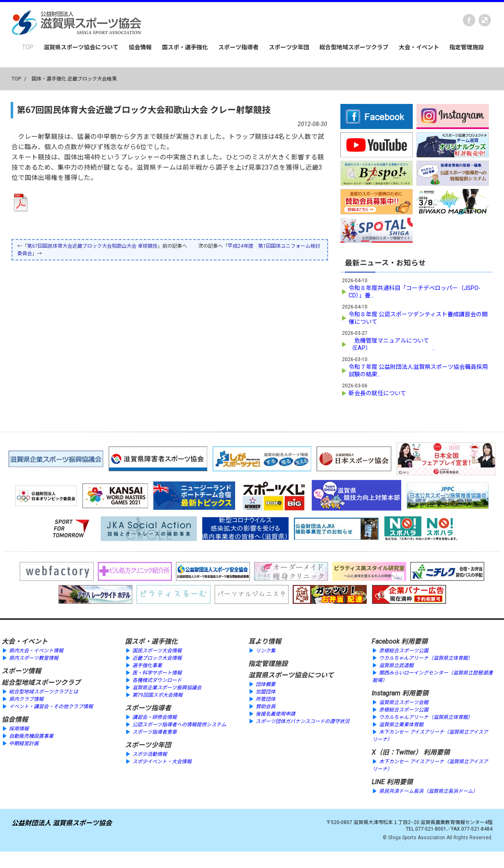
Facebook (469, 20)
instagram (485, 20)
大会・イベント (419, 47)
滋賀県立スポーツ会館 (404, 702)
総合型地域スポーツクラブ (354, 47)
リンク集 (266, 651)
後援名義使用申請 (275, 714)
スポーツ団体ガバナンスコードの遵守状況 (303, 721)
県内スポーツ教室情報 (34, 658)
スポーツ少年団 (289, 47)
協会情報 (140, 47)
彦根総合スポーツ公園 (404, 651)
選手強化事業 (147, 665)
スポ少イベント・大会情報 (162, 762)
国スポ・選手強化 (185, 47)
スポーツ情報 (21, 671)
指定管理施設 (467, 47)
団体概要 (266, 684)
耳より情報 (265, 641)
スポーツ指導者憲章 (155, 732)
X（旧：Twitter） (397, 752)
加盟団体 (266, 692)
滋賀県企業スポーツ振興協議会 (167, 688)
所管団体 (266, 699)
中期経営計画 (24, 744)
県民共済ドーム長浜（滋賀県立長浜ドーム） (428, 791)
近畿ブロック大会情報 (157, 658)
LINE (378, 782)
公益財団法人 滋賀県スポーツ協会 (62, 823)
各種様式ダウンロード (157, 680)
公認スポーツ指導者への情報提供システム (179, 725)
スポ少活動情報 (150, 754)
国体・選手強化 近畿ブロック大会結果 (74, 79)
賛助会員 (266, 707)
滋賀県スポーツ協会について (81, 47)
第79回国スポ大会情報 (157, 695)
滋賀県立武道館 (396, 665)
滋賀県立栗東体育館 (401, 725)
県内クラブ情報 (26, 699)
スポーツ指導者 (238, 47)
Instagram (386, 693)
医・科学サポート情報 (157, 673)
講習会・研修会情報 (155, 717)
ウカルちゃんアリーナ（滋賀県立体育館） (426, 658)
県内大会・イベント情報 (36, 651)
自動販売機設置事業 (31, 736)
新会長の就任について (377, 393)
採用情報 (19, 729)
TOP (28, 47)
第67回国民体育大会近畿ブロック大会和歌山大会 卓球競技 (92, 246)
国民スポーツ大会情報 (157, 651)
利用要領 (414, 641)
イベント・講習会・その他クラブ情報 (51, 707)
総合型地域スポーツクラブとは (44, 692)
